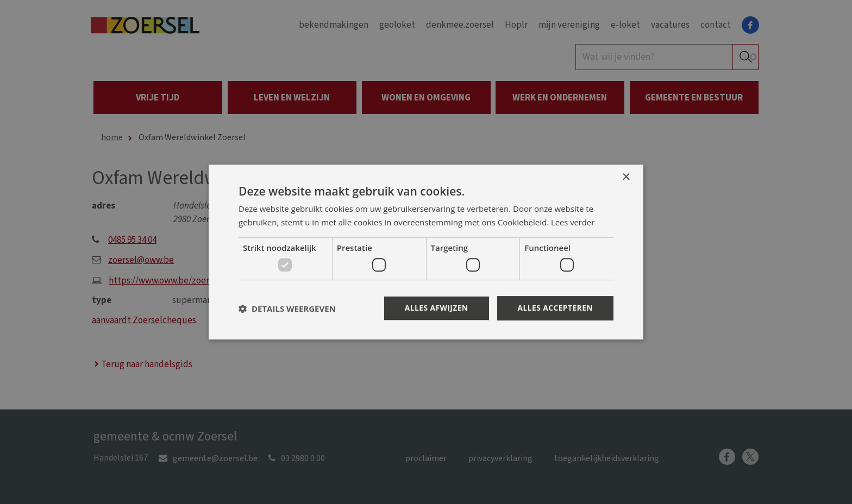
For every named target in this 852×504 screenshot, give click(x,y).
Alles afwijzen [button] (436, 308)
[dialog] (426, 252)
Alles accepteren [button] (555, 308)
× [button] (626, 177)
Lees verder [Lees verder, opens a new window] (573, 222)
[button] (287, 308)
